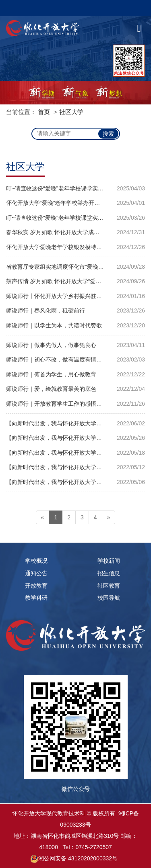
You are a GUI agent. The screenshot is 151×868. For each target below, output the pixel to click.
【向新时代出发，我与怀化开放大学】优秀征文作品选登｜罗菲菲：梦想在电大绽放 (75, 482)
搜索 (108, 134)
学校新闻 (109, 561)
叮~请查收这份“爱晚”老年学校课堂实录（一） (63, 218)
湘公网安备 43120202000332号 (78, 858)
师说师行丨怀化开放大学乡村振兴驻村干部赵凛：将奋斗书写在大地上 (75, 296)
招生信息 (109, 573)
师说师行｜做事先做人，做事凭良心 (51, 345)
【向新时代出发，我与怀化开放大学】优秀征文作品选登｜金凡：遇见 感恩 (75, 423)
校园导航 (109, 598)
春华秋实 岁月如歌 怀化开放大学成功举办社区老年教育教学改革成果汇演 (75, 232)
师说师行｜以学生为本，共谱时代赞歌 (54, 325)
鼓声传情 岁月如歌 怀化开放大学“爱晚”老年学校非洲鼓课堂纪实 (75, 281)
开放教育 (36, 586)
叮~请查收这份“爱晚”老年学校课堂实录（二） (63, 188)
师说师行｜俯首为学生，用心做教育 (51, 374)
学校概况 (36, 561)
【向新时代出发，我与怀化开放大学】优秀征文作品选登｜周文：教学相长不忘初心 (75, 453)
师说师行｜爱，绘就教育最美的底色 (51, 389)
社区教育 (109, 586)
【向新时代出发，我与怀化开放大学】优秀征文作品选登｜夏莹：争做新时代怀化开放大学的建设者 (75, 467)
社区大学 (71, 112)
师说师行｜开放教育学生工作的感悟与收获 (60, 404)
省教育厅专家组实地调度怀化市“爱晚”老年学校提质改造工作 (75, 267)
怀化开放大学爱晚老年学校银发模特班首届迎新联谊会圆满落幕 (75, 247)
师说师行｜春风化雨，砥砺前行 (46, 310)
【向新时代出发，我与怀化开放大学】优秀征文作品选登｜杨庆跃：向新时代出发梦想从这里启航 (75, 438)
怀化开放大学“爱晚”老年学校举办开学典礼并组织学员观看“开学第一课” (75, 203)
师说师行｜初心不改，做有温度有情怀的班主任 (65, 359)
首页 (44, 112)
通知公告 (36, 573)
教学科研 (36, 598)
